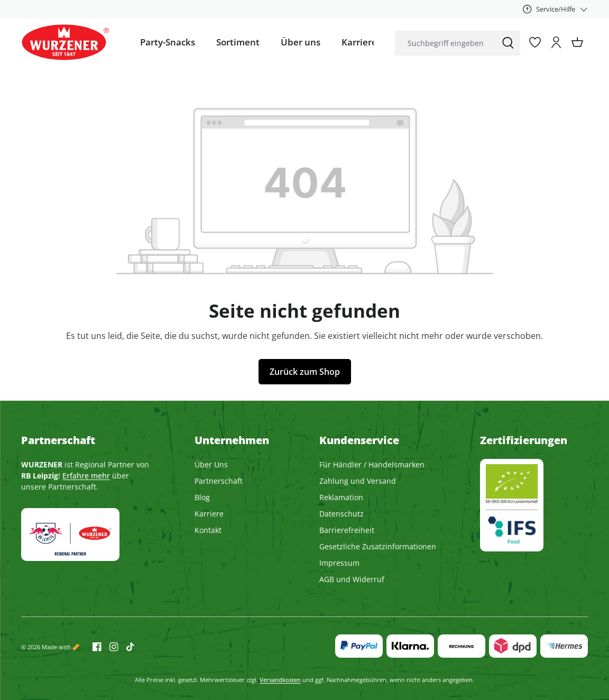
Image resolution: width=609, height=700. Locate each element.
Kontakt (208, 530)
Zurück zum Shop (305, 372)
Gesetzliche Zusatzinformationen (378, 546)
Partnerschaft (219, 481)
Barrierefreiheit (347, 530)
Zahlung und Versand (358, 481)
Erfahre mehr (86, 476)
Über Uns (211, 464)
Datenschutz (342, 514)
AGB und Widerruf (352, 579)
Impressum (339, 563)
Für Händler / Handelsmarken (372, 464)
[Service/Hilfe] (555, 9)
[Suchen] (508, 43)
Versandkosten (280, 680)
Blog (202, 497)
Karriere (209, 514)
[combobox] (445, 43)
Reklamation (341, 497)
